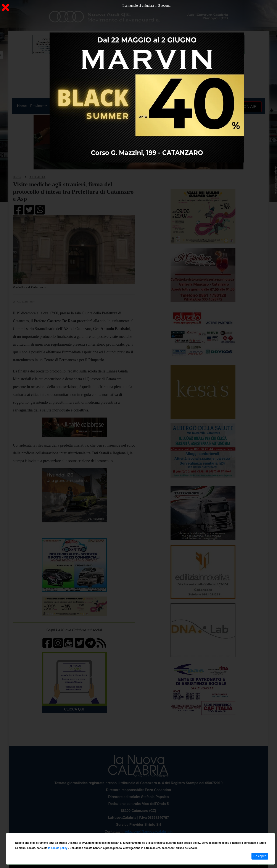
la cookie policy (58, 848)
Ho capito (260, 856)
